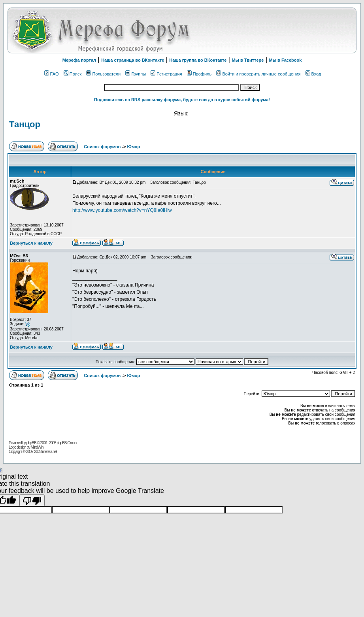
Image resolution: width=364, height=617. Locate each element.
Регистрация (166, 74)
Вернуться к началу (31, 243)
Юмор (134, 147)
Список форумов (103, 147)
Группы (136, 74)
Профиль (199, 74)
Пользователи (103, 74)
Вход (313, 74)
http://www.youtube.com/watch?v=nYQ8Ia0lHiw (122, 210)
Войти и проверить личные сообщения (258, 74)
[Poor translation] (32, 500)
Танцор (25, 124)
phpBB (31, 443)
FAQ (52, 74)
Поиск (73, 74)
